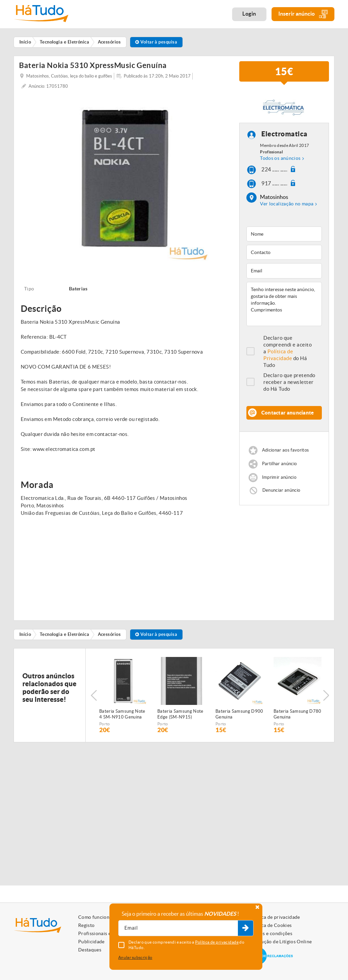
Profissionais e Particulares (109, 933)
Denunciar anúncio (281, 490)
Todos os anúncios (280, 158)
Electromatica (284, 134)
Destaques (90, 950)
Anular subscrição (135, 957)
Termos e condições (271, 933)
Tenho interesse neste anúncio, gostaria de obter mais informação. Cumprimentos (284, 304)
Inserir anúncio (303, 14)
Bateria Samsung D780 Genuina (298, 714)
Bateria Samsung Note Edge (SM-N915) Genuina (180, 714)
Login (249, 14)
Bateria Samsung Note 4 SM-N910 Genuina (122, 714)
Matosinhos (274, 197)
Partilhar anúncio (280, 464)
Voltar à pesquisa (156, 42)
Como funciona (95, 917)
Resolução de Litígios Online (281, 942)
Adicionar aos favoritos (285, 450)
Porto (105, 724)
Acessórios (109, 634)
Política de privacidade (275, 917)
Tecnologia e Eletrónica (64, 634)
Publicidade (91, 942)
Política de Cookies (271, 925)
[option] (126, 178)
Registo (86, 925)
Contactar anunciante (288, 413)
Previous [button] (94, 695)
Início (25, 634)
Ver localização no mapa (287, 204)
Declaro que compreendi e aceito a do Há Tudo (288, 351)
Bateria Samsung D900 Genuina (239, 714)
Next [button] (326, 695)
